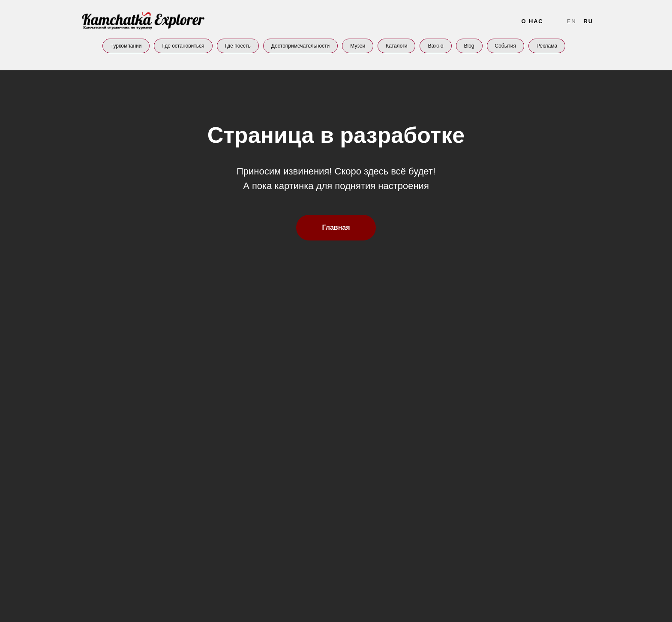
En (572, 21)
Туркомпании (126, 46)
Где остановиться (183, 46)
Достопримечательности (300, 46)
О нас (532, 21)
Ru (588, 21)
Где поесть (238, 46)
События (506, 46)
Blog (469, 46)
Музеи (358, 46)
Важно (435, 46)
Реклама (547, 46)
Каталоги (396, 46)
